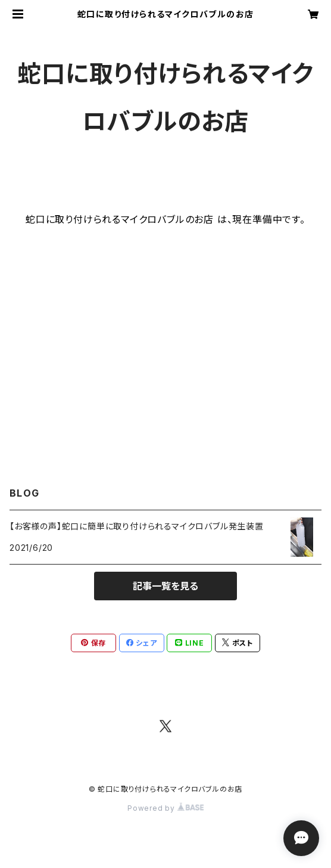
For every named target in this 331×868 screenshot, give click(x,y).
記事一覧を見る (165, 586)
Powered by (165, 808)
